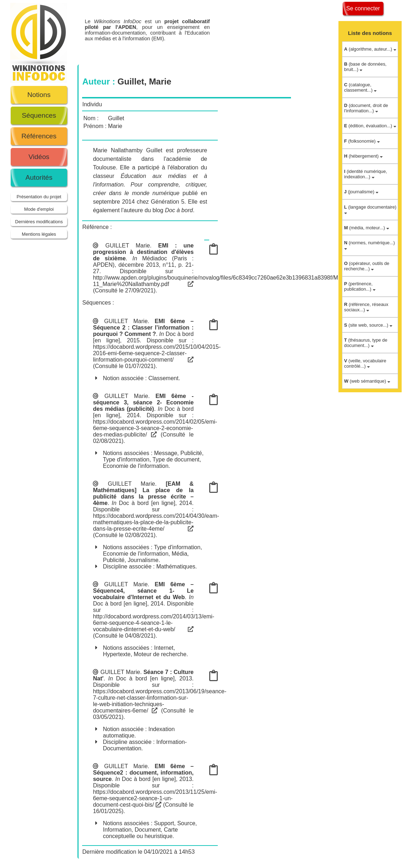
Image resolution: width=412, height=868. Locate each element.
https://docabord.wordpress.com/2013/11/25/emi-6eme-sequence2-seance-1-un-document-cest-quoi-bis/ (155, 798)
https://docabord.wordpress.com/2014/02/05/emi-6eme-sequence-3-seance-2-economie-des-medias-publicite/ (155, 428)
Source (186, 823)
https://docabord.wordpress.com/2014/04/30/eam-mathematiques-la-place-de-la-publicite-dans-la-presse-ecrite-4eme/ (156, 522)
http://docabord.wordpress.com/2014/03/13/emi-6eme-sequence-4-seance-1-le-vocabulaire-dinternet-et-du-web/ (154, 623)
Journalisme (143, 560)
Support (164, 823)
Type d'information (126, 459)
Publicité (191, 453)
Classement (163, 378)
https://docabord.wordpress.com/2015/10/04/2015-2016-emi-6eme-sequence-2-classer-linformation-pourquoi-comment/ (157, 353)
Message (165, 453)
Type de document (176, 459)
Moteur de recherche (160, 654)
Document (148, 830)
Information (117, 830)
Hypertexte (117, 654)
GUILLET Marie (128, 246)
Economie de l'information (136, 466)
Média (180, 554)
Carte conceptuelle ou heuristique (140, 833)
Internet (164, 648)
